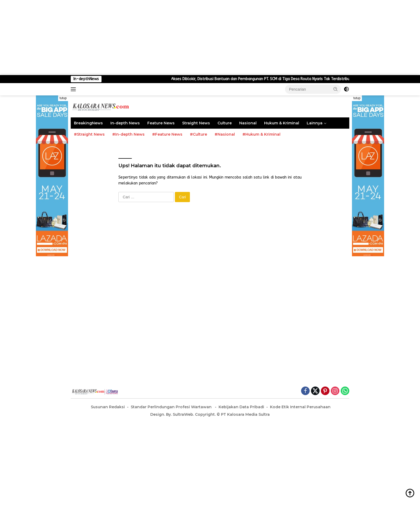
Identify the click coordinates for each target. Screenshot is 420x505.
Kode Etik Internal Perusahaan (300, 407)
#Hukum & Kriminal (261, 134)
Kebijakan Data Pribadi (241, 407)
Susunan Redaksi (108, 407)
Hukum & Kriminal (282, 123)
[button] (336, 89)
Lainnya (315, 123)
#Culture (198, 134)
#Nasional (225, 134)
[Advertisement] (161, 38)
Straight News (196, 123)
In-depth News (125, 123)
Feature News (161, 123)
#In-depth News (128, 134)
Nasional (248, 123)
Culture (225, 123)
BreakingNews (88, 123)
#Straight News (89, 134)
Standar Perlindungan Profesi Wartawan (172, 407)
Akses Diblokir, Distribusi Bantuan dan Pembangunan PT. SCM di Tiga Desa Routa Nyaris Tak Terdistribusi (280, 79)
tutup (63, 98)
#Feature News (167, 134)
